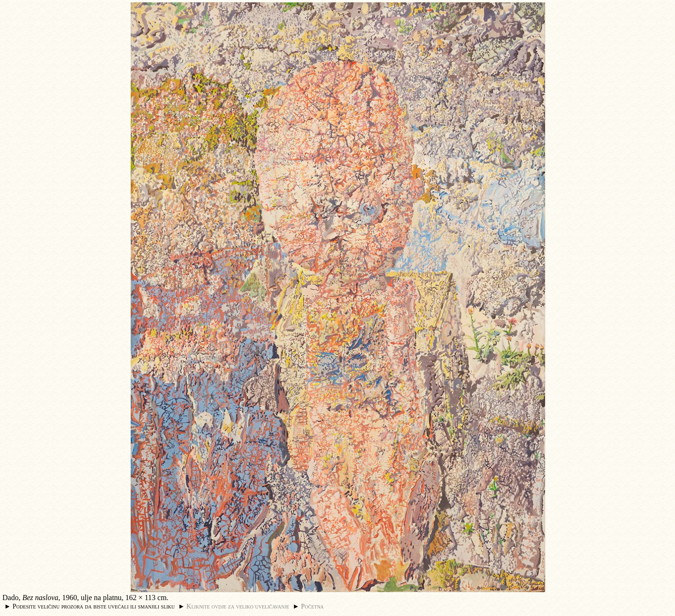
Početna (313, 606)
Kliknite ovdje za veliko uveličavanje (238, 606)
